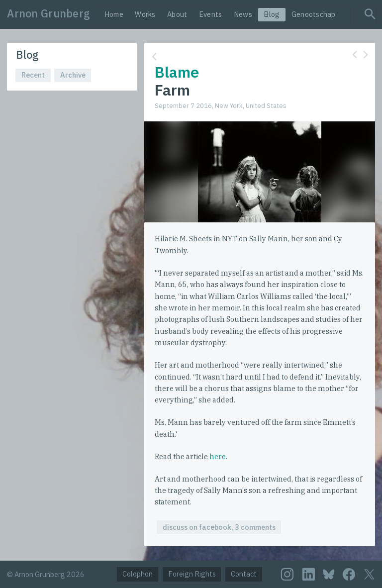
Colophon (138, 574)
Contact (244, 574)
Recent (33, 75)
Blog (272, 14)
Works (145, 14)
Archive (73, 75)
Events (211, 14)
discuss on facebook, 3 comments (219, 527)
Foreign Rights (192, 574)
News (243, 14)
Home (114, 14)
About (177, 14)
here (218, 456)
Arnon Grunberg (48, 13)
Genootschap (314, 14)
